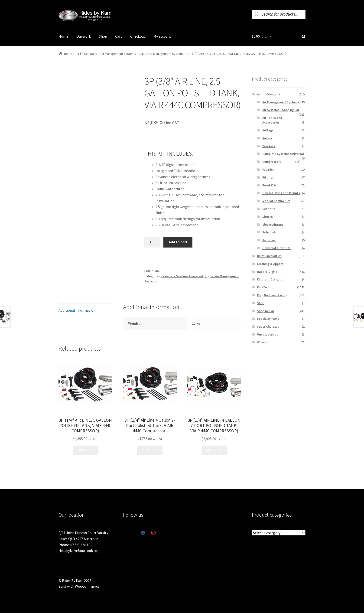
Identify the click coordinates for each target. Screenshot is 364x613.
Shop (103, 36)
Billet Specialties (269, 256)
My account (162, 36)
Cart (119, 36)
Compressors (272, 162)
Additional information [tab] (77, 310)
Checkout (138, 36)
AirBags (268, 130)
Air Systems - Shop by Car (281, 110)
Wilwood (263, 342)
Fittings (268, 177)
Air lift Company (86, 54)
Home (63, 36)
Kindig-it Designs (270, 279)
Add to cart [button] (85, 450)
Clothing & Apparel (271, 264)
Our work (84, 36)
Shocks (268, 217)
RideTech (264, 287)
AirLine (267, 138)
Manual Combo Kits (276, 201)
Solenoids (270, 232)
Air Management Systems (118, 54)
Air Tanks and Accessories (272, 120)
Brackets (269, 146)
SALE (260, 303)
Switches (269, 240)
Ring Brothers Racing (272, 295)
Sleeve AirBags (273, 225)
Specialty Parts (268, 319)
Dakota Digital (268, 272)
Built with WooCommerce (79, 586)
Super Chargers (268, 326)
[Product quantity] (152, 242)
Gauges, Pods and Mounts (281, 193)
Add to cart (178, 242)
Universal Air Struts (276, 248)
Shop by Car (266, 311)
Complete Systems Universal (182, 276)
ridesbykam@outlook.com (80, 551)
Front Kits (270, 185)
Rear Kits (269, 209)
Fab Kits (268, 170)
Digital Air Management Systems (162, 54)
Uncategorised (268, 334)
